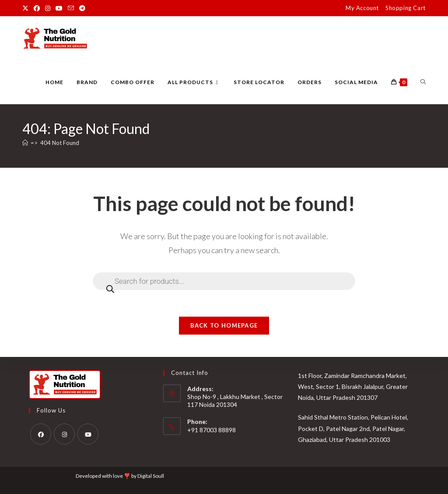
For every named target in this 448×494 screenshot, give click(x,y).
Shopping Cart (406, 8)
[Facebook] (41, 434)
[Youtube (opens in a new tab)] (59, 8)
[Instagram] (64, 434)
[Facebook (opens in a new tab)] (37, 8)
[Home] (25, 143)
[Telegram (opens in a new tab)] (82, 8)
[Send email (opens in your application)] (71, 8)
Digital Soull (151, 476)
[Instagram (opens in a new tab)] (48, 8)
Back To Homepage (224, 325)
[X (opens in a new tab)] (27, 8)
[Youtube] (88, 434)
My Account (362, 8)
